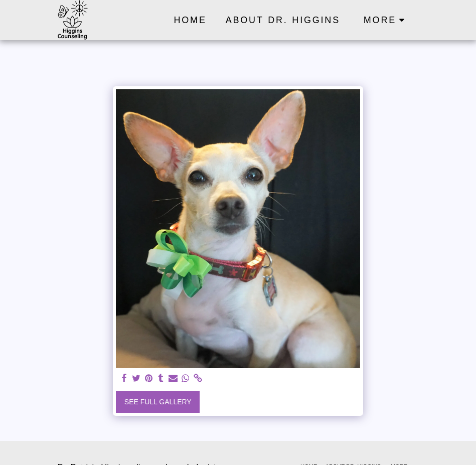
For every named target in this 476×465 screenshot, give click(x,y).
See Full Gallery (158, 402)
